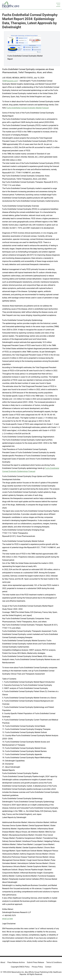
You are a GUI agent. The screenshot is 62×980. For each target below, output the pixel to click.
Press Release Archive (16, 962)
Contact (48, 967)
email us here (7, 919)
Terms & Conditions (54, 962)
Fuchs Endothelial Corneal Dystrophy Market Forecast (28, 108)
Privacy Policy (37, 967)
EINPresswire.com (10, 81)
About (3, 962)
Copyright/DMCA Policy (20, 967)
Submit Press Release (35, 962)
